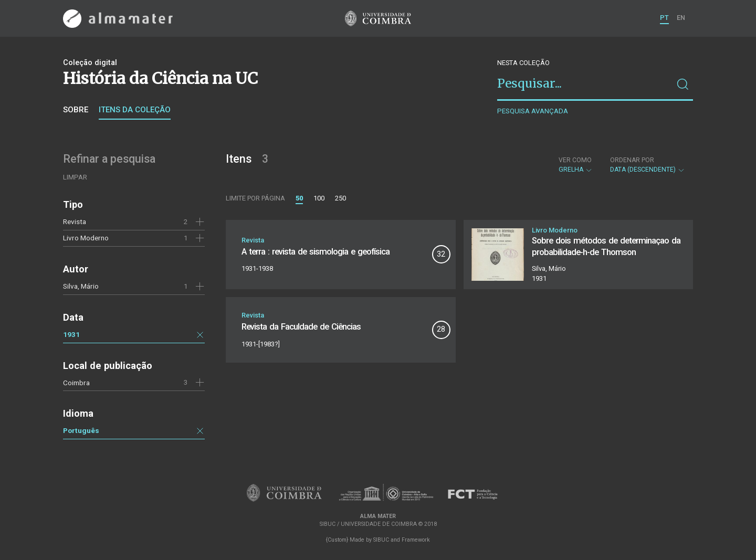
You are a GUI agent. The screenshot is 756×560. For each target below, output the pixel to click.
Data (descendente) (648, 165)
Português (81, 430)
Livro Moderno (86, 238)
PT (664, 18)
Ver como (575, 160)
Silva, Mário (81, 286)
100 (319, 198)
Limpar (75, 177)
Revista (75, 221)
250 (340, 198)
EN (681, 18)
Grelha (576, 165)
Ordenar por (632, 160)
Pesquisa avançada (533, 111)
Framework (416, 540)
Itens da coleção (135, 110)
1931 (71, 334)
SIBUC (381, 540)
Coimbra (76, 383)
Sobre (76, 110)
